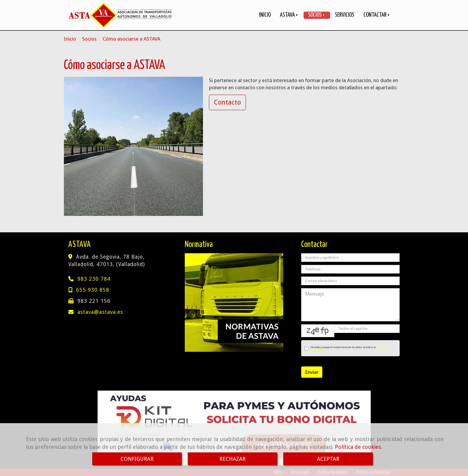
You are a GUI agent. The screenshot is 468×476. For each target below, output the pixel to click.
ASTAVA (289, 15)
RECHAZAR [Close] (233, 459)
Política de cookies (358, 447)
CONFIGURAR (137, 459)
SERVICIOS (345, 15)
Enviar (312, 372)
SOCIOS (317, 15)
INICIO (265, 15)
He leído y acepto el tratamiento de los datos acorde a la (347, 349)
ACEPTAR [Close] (328, 459)
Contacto (227, 102)
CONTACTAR (377, 15)
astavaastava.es (100, 312)
